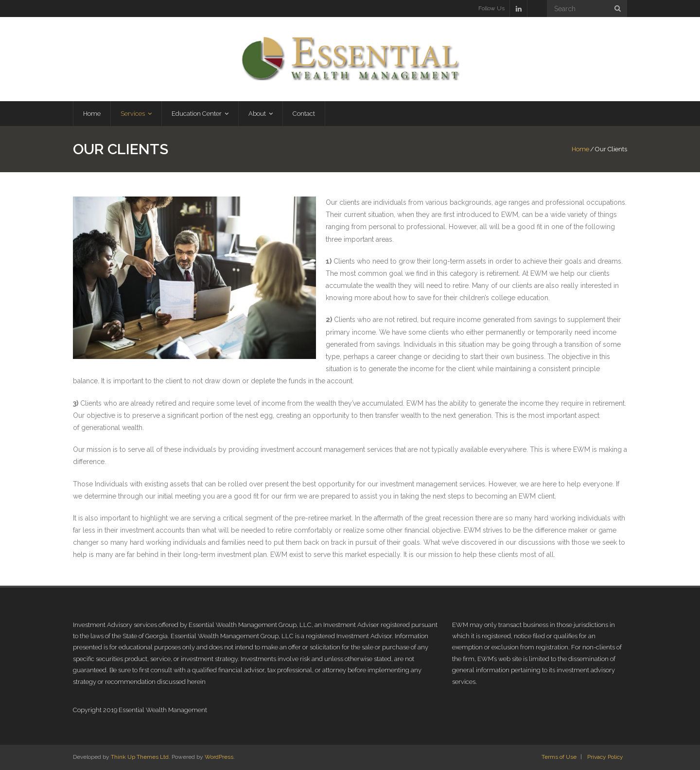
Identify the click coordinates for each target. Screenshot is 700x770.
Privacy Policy (605, 757)
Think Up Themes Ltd (140, 757)
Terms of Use (559, 757)
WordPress (219, 757)
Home (580, 149)
